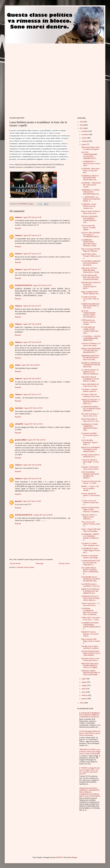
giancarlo (18, 501)
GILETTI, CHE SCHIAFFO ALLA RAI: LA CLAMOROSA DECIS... (91, 235)
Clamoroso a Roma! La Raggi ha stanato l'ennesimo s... (89, 517)
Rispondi (18, 228)
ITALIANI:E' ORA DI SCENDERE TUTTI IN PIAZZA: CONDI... (90, 379)
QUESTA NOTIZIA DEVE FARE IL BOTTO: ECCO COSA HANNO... (91, 653)
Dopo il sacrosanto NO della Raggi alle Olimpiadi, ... (91, 250)
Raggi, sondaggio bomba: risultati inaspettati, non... (91, 293)
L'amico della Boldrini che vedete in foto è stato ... (90, 385)
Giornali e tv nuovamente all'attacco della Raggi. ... (90, 557)
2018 (82, 125)
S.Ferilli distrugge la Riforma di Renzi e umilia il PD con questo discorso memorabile (90, 733)
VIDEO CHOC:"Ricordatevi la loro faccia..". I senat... (91, 619)
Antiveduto (19, 408)
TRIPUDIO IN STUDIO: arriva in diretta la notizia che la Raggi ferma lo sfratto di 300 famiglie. (90, 752)
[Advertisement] (29, 60)
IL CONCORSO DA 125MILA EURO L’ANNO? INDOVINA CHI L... (90, 330)
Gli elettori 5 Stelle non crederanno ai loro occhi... (91, 395)
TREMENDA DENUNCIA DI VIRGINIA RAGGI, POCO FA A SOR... (90, 358)
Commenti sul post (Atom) (25, 567)
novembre (85, 135)
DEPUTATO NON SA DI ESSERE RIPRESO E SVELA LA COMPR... (90, 666)
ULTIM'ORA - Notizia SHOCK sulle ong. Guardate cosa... (89, 206)
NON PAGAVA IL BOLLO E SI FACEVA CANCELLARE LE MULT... (91, 285)
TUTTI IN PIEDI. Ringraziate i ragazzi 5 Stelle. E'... (90, 442)
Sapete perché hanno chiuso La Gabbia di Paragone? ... (91, 148)
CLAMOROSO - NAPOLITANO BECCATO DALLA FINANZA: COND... (89, 243)
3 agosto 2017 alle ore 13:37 (32, 394)
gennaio (84, 699)
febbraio (85, 695)
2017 (82, 128)
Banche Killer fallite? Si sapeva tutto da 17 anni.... (91, 420)
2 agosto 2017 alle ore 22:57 (32, 254)
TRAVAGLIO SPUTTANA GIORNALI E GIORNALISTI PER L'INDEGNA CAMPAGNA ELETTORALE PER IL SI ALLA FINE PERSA (90, 792)
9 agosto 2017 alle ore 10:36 (32, 501)
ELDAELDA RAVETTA (24, 285)
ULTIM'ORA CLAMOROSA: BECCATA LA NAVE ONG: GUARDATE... (89, 612)
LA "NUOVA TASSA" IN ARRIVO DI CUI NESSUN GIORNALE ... (91, 372)
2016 (82, 703)
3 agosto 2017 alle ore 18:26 (33, 424)
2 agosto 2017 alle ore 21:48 (32, 217)
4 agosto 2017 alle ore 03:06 (32, 465)
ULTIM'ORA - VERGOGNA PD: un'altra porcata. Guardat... (91, 185)
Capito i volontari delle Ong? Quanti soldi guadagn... (91, 530)
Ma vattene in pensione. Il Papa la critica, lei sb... (90, 415)
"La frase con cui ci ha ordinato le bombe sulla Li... (90, 503)
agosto (84, 144)
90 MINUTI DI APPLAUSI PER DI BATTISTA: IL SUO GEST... (90, 306)
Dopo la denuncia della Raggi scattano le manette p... (91, 641)
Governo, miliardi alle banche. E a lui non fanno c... (91, 496)
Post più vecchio (64, 563)
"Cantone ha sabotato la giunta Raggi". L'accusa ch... (90, 462)
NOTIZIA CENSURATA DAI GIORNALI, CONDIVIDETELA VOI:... (90, 219)
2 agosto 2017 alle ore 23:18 (42, 285)
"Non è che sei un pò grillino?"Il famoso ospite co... (91, 524)
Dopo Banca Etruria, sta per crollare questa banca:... (90, 660)
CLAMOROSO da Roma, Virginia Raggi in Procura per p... (91, 550)
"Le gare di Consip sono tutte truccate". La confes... (91, 482)
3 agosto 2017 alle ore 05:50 (32, 342)
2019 (82, 122)
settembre (85, 141)
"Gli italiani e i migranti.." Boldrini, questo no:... (90, 390)
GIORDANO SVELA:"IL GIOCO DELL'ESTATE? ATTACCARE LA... (91, 598)
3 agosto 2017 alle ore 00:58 (32, 324)
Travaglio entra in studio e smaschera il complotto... (90, 647)
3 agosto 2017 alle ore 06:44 (30, 365)
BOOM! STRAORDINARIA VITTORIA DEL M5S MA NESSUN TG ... (91, 351)
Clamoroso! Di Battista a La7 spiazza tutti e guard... (91, 344)
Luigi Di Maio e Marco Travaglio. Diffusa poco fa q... (91, 256)
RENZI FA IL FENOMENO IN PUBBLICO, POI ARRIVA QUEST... (91, 450)
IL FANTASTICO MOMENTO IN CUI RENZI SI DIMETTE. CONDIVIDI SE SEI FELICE (90, 715)
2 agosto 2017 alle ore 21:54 (32, 235)
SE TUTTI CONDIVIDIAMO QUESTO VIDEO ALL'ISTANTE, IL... (89, 314)
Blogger (74, 857)
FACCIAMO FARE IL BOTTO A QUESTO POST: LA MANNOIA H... (90, 571)
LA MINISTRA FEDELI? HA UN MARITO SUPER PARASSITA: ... (91, 409)
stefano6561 (19, 424)
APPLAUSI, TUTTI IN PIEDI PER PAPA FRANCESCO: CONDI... (91, 270)
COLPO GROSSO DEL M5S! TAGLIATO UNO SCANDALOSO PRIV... (90, 277)
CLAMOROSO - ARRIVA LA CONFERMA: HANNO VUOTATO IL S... (90, 537)
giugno (84, 682)
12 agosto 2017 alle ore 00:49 (42, 515)
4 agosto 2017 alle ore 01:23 (36, 440)
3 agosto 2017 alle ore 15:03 (33, 408)
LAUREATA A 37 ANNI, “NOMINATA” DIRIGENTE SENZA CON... (90, 427)
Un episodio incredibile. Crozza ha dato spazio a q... (90, 435)
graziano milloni (21, 440)
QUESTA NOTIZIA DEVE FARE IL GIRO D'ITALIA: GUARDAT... (91, 510)
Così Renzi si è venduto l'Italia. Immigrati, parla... (91, 544)
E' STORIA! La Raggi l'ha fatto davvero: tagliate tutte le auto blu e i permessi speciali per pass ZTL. (90, 771)
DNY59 (60, 857)
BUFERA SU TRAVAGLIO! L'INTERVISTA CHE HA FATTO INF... (91, 365)
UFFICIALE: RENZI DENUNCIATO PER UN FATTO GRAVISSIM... (91, 673)
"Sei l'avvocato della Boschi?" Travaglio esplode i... (89, 228)
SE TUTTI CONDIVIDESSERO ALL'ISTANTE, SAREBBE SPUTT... (89, 155)
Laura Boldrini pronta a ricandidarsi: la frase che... (91, 585)
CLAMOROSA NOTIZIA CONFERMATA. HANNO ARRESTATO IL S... (91, 626)
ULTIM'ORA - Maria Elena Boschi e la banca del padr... (90, 171)
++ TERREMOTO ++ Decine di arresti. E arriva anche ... (91, 164)
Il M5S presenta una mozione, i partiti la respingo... (89, 322)
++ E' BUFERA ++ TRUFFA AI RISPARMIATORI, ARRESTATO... (91, 338)
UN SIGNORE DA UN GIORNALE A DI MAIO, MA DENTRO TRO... (91, 579)
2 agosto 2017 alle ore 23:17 (32, 269)
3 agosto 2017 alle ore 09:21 (32, 379)
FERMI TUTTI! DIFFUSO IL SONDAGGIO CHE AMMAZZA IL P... (90, 591)
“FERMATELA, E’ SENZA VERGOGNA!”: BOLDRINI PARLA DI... (91, 192)
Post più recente (15, 563)
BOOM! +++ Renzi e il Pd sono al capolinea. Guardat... (90, 488)
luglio (84, 679)
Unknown (18, 217)
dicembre (85, 131)
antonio (18, 365)
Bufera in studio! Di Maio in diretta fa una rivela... (91, 212)
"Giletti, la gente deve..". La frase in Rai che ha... (91, 604)
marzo (84, 692)
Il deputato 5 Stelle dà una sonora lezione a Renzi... (90, 468)
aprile (84, 689)
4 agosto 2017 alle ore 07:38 (32, 479)
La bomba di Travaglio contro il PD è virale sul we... (90, 299)
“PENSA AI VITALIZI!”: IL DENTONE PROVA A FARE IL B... (91, 402)
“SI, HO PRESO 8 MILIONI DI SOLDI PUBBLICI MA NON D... (91, 263)
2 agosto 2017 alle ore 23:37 (32, 306)
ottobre (84, 138)
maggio (84, 685)
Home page (40, 563)
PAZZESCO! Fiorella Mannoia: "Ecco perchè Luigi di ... (90, 634)
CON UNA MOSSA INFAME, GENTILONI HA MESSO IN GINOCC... (90, 475)
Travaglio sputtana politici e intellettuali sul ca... (91, 456)
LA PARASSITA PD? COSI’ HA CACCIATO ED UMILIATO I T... (91, 563)
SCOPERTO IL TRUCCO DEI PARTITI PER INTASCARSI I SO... (90, 178)
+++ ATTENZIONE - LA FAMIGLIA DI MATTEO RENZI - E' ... (91, 199)
